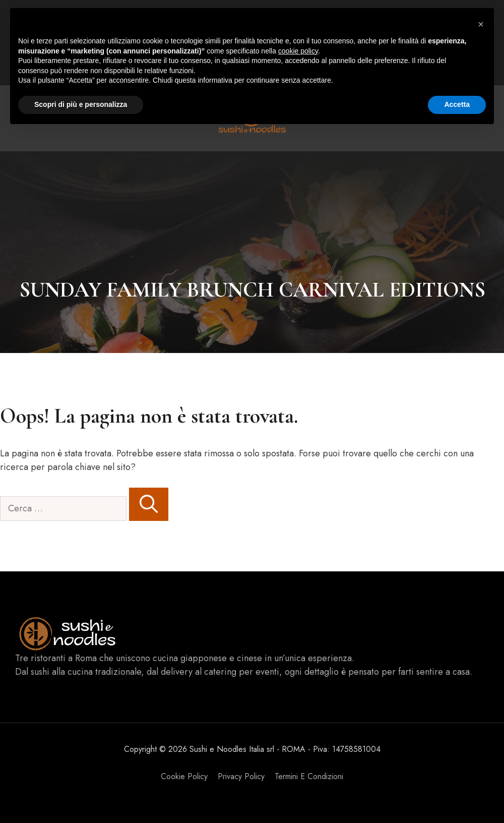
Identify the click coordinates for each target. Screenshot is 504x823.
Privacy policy (241, 776)
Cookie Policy (184, 776)
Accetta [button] (457, 104)
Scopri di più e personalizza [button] (81, 104)
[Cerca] (149, 504)
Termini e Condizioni (309, 776)
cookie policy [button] (298, 51)
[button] (481, 24)
